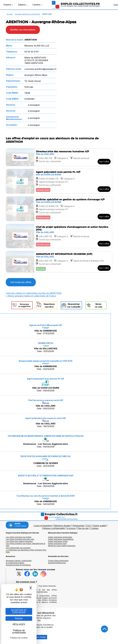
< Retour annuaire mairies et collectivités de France (31, 296)
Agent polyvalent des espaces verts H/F (46, 418)
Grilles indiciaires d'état (58, 541)
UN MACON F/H (46, 343)
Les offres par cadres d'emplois (19, 541)
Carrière (37, 5)
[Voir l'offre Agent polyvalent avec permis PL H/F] (59, 181)
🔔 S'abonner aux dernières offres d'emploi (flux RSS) (26, 551)
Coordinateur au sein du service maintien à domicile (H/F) (46, 496)
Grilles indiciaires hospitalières (61, 539)
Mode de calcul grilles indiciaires (62, 546)
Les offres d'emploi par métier (19, 537)
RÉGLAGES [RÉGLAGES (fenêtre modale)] (19, 624)
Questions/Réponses (57, 563)
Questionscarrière (49, 305)
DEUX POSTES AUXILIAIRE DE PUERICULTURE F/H (46, 456)
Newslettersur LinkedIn (74, 305)
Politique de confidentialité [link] (19, 632)
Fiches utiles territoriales (58, 561)
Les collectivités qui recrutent (18, 548)
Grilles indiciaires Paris (57, 544)
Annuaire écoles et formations (18, 565)
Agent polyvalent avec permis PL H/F (46, 379)
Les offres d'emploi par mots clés (20, 539)
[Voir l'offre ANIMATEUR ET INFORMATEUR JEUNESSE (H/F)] (59, 262)
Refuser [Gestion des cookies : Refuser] (19, 618)
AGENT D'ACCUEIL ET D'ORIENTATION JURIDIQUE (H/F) (46, 476)
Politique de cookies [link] (19, 638)
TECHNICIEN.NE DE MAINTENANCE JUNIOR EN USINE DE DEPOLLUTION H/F (46, 436)
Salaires (23, 5)
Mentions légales (62, 526)
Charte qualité (99, 526)
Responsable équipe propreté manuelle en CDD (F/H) (46, 361)
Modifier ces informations (23, 30)
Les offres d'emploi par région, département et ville (26, 545)
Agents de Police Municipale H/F (46, 325)
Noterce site (99, 305)
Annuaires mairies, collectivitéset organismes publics (19, 562)
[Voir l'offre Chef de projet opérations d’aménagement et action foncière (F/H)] (59, 236)
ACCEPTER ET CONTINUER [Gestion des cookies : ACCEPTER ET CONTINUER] (19, 611)
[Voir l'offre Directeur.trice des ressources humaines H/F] (59, 157)
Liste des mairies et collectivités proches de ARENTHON (34, 293)
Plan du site (83, 528)
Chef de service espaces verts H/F (46, 400)
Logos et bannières (43, 526)
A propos (71, 528)
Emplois (8, 5)
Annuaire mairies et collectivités (28, 14)
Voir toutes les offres (21, 282)
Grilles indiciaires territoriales (60, 537)
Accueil (10, 14)
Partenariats (78, 526)
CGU (88, 526)
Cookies (95, 528)
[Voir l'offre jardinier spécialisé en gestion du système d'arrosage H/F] (59, 209)
